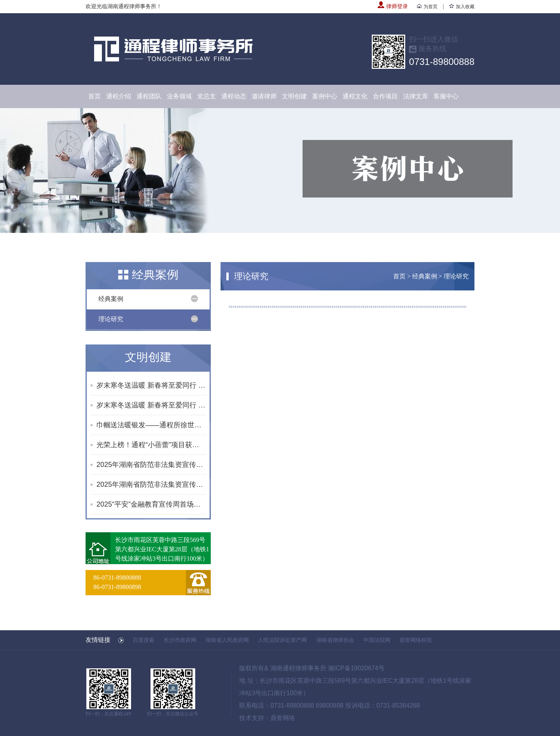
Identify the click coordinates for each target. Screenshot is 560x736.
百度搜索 (143, 640)
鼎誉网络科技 (416, 640)
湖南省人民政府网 (227, 640)
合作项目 (385, 96)
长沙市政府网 (180, 640)
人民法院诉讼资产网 (282, 640)
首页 (94, 96)
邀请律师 (264, 96)
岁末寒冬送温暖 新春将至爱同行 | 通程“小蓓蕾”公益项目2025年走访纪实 (151, 385)
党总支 (206, 96)
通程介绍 (119, 96)
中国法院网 (377, 640)
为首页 (427, 7)
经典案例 (111, 299)
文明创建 (294, 96)
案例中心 (325, 96)
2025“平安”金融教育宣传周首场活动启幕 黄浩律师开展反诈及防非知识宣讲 (151, 504)
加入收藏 (462, 7)
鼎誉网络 (283, 718)
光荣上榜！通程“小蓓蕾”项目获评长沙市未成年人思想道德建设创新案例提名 (151, 445)
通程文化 (355, 96)
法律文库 (416, 96)
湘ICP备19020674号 (356, 668)
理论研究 (111, 319)
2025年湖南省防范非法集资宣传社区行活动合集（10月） (151, 465)
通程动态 (234, 96)
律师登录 (393, 6)
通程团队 (149, 96)
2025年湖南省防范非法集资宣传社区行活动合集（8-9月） (151, 484)
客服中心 (446, 96)
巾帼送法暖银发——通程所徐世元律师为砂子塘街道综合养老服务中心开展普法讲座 (151, 425)
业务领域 (179, 96)
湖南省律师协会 (335, 640)
